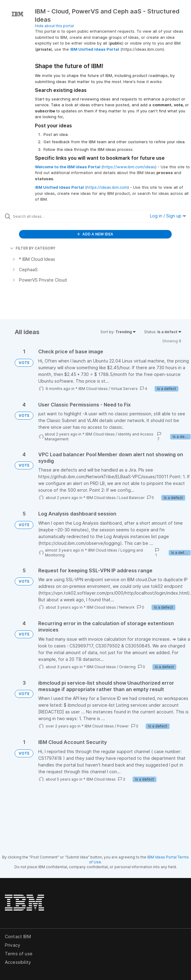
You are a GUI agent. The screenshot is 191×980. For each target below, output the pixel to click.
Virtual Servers (124, 389)
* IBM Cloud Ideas (92, 389)
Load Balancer (132, 498)
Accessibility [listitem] (18, 962)
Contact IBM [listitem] (18, 936)
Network (127, 607)
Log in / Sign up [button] (168, 216)
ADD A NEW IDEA (95, 234)
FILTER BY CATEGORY (33, 248)
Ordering (127, 667)
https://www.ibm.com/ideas (129, 167)
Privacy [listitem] (13, 945)
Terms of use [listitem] (19, 954)
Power (123, 726)
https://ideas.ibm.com (107, 187)
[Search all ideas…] (48, 216)
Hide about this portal (54, 26)
